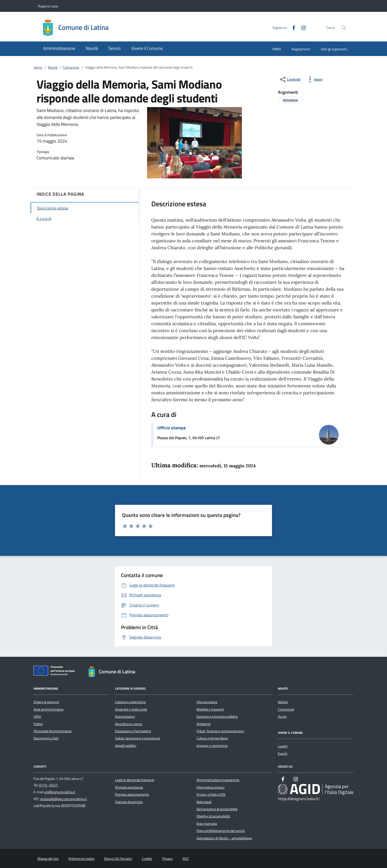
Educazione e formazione (133, 731)
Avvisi (282, 717)
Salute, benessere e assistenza (137, 738)
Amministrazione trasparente (218, 780)
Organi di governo (46, 702)
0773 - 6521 (48, 785)
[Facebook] (292, 27)
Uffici (37, 717)
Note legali (204, 802)
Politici (38, 724)
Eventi (283, 754)
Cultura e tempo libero (212, 738)
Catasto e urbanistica (130, 702)
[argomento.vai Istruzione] (290, 100)
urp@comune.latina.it (60, 792)
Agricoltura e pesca (129, 724)
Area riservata (207, 824)
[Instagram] (302, 27)
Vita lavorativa (207, 702)
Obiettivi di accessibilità (213, 816)
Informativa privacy (211, 787)
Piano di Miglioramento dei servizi (221, 831)
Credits (147, 859)
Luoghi (283, 746)
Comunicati (71, 67)
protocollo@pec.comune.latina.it (63, 799)
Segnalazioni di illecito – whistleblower (224, 838)
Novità (53, 67)
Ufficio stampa (171, 428)
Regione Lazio (48, 6)
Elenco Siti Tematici (118, 859)
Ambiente (203, 724)
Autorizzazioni (125, 717)
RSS (186, 859)
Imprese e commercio (212, 746)
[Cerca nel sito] (344, 28)
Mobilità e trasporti (210, 709)
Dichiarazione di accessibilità (217, 809)
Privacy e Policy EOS (211, 794)
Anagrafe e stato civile (131, 709)
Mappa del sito (48, 859)
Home (38, 67)
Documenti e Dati (46, 738)
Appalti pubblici (126, 746)
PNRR (277, 49)
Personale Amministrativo (53, 731)
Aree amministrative (48, 709)
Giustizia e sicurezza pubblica (217, 717)
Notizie (283, 702)
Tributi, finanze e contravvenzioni (220, 731)
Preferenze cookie (81, 859)
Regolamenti (301, 49)
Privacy (167, 859)
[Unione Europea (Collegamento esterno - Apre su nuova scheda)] (56, 672)
